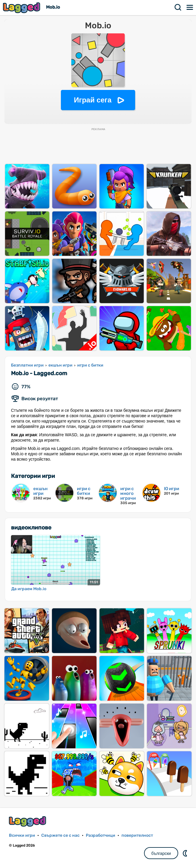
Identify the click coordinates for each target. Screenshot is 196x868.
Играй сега (93, 100)
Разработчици (101, 835)
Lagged (22, 8)
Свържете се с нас (60, 835)
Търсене (178, 7)
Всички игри (22, 835)
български (161, 853)
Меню (190, 7)
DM (186, 853)
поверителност (137, 835)
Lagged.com (28, 821)
